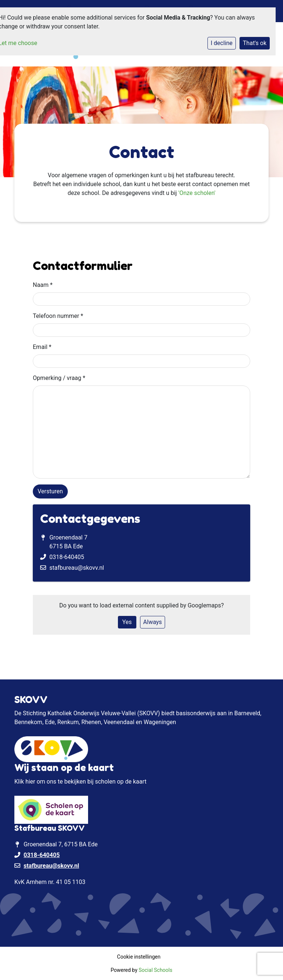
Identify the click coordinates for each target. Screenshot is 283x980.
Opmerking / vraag (59, 378)
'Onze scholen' (197, 193)
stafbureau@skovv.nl (77, 568)
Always (153, 622)
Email (42, 347)
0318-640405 (67, 557)
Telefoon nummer (58, 316)
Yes (127, 622)
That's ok (255, 43)
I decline (222, 43)
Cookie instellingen (139, 957)
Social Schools (155, 970)
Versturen (50, 491)
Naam (43, 285)
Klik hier (25, 782)
